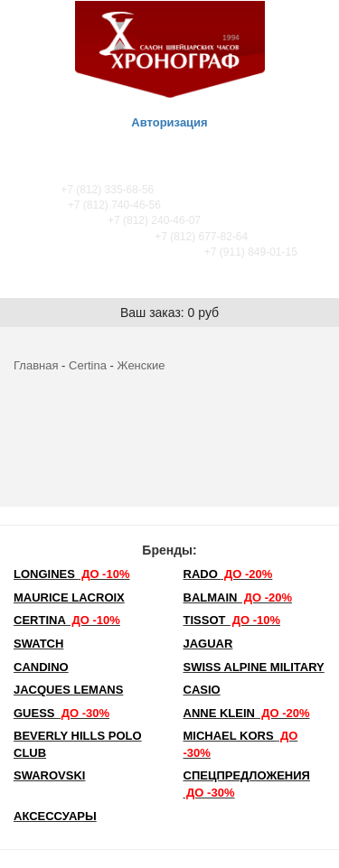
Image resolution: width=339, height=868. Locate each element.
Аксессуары (55, 816)
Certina (88, 365)
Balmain (238, 597)
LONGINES (71, 574)
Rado (228, 574)
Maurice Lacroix (69, 597)
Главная (36, 365)
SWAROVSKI (49, 775)
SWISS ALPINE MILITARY (254, 667)
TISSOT (232, 620)
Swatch (38, 644)
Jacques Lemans (68, 690)
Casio (202, 690)
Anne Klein (247, 713)
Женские (141, 365)
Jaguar (208, 644)
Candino (41, 667)
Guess (61, 713)
